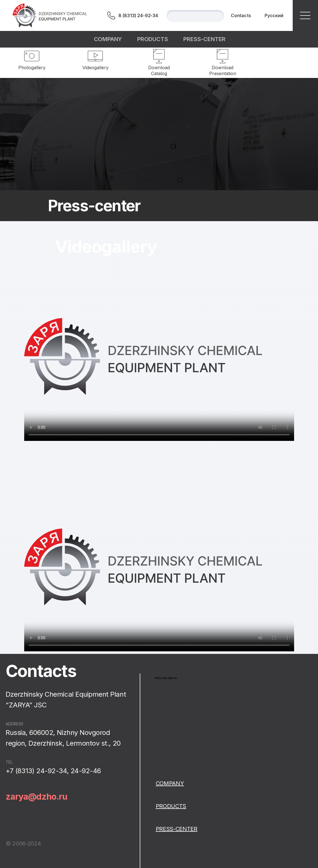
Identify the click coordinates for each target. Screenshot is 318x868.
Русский (274, 15)
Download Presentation (223, 70)
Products (153, 39)
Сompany (108, 39)
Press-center (204, 39)
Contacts (241, 15)
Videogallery (95, 68)
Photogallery (32, 68)
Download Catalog (159, 70)
